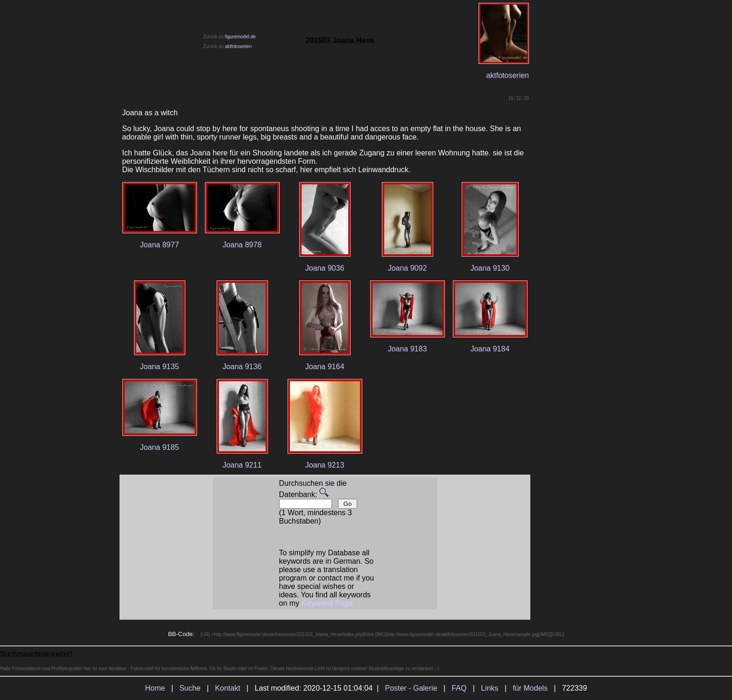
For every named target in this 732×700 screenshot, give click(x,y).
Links (489, 688)
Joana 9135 (160, 367)
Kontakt (227, 688)
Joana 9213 (325, 465)
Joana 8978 (242, 245)
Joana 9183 (408, 349)
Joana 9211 (242, 465)
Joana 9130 (490, 268)
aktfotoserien (238, 46)
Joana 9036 (325, 268)
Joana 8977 (160, 245)
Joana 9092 (408, 268)
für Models (530, 688)
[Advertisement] (573, 363)
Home (155, 688)
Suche (190, 688)
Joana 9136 (242, 367)
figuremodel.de (240, 37)
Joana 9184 (490, 349)
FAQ (459, 688)
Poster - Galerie (411, 688)
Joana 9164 (325, 367)
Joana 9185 (160, 447)
